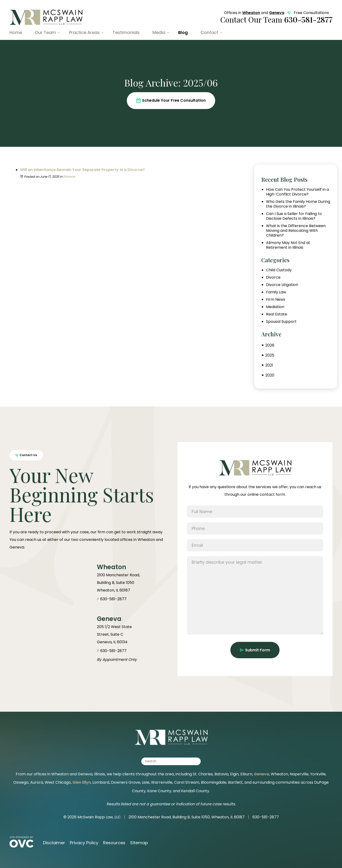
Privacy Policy (84, 843)
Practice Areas (84, 32)
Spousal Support (281, 322)
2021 (268, 365)
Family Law (276, 292)
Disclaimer (54, 843)
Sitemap (139, 843)
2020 (268, 375)
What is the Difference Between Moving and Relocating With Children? (296, 231)
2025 (268, 355)
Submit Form (255, 650)
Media (159, 32)
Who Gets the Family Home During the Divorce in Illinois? (298, 204)
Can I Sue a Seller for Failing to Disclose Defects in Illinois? (294, 216)
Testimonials (126, 32)
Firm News (276, 300)
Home (16, 32)
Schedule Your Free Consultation (171, 100)
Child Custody (279, 270)
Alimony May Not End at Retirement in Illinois (288, 245)
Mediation (275, 307)
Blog (183, 32)
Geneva (277, 13)
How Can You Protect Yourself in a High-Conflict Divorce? (297, 192)
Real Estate (277, 314)
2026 (268, 345)
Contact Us (26, 455)
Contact (209, 32)
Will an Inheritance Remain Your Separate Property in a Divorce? (83, 170)
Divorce (69, 177)
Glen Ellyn (82, 782)
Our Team (45, 32)
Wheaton (251, 13)
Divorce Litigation (282, 285)
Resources (114, 843)
